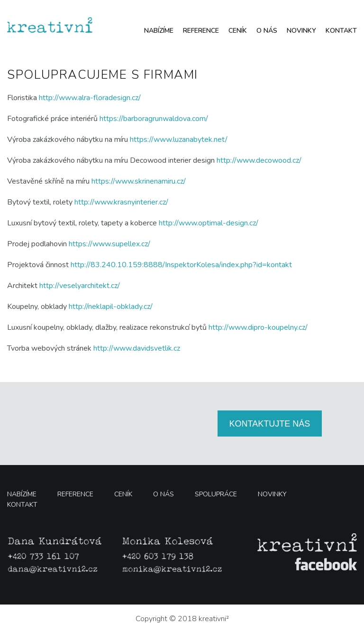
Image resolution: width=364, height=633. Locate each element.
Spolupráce (216, 494)
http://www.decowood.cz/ (259, 160)
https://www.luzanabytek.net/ (179, 140)
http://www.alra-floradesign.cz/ (90, 98)
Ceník (238, 31)
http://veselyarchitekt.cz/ (80, 286)
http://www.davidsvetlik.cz (137, 348)
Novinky (301, 31)
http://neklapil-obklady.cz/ (111, 307)
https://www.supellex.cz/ (109, 244)
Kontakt (341, 31)
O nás (267, 31)
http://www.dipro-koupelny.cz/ (258, 327)
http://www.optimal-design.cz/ (209, 223)
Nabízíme (159, 31)
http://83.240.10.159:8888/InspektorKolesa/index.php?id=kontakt (181, 265)
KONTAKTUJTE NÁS (270, 424)
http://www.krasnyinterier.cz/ (121, 202)
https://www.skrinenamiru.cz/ (139, 181)
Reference (201, 31)
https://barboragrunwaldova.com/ (154, 119)
